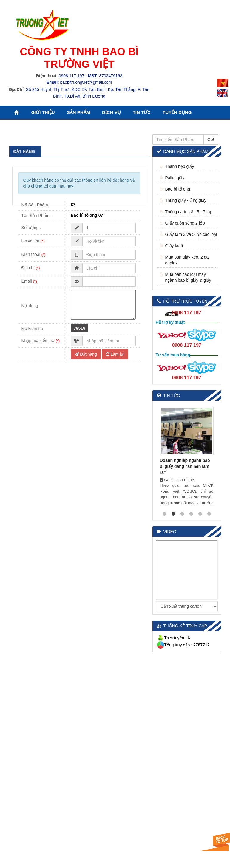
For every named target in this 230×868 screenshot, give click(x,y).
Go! (211, 140)
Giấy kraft (174, 246)
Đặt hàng (86, 354)
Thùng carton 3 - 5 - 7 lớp (189, 212)
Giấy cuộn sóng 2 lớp (185, 223)
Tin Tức (142, 112)
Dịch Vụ (111, 112)
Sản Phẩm (78, 112)
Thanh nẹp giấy (180, 166)
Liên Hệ (22, 126)
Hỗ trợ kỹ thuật (170, 322)
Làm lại (115, 354)
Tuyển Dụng (177, 112)
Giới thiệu (43, 112)
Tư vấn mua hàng (173, 355)
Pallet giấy (175, 178)
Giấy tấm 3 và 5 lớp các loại (191, 234)
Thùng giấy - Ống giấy (186, 200)
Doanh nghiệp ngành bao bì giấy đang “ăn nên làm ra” (185, 466)
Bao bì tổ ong (178, 189)
